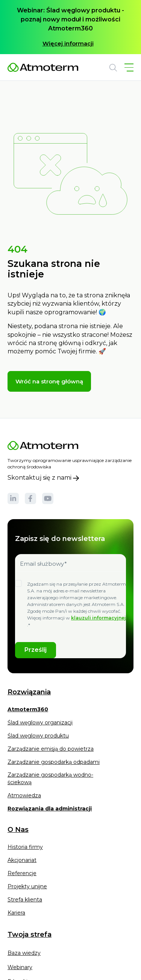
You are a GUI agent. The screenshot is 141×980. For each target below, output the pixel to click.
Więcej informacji (68, 43)
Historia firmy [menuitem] (25, 847)
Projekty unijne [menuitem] (27, 886)
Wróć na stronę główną (49, 381)
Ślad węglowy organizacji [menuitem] (40, 723)
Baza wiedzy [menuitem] (24, 953)
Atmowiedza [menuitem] (24, 795)
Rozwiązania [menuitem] (29, 692)
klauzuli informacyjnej (99, 618)
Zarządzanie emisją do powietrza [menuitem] (51, 749)
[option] (70, 27)
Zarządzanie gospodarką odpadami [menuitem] (54, 762)
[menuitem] (28, 712)
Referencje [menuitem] (22, 873)
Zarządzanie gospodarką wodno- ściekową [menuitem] (50, 779)
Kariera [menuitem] (16, 913)
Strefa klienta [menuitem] (25, 900)
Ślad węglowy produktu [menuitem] (38, 736)
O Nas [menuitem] (18, 830)
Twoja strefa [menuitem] (30, 935)
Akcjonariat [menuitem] (22, 860)
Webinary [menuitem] (20, 967)
